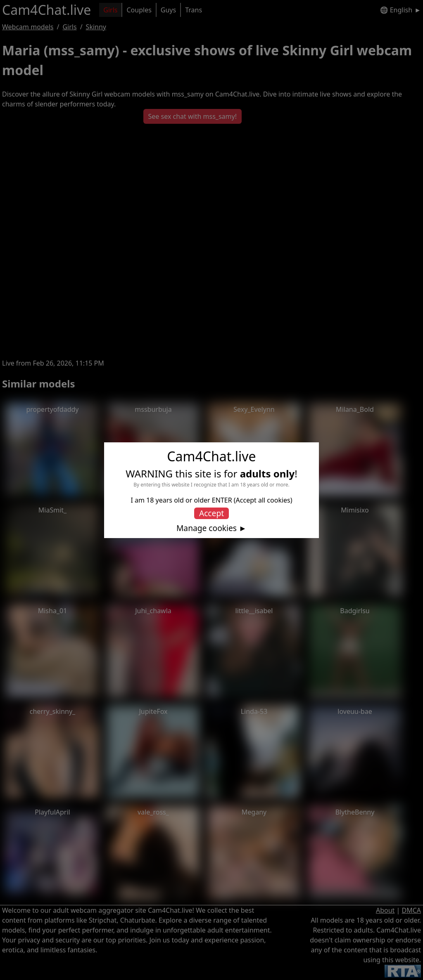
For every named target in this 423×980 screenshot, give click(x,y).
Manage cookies (207, 528)
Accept (211, 513)
